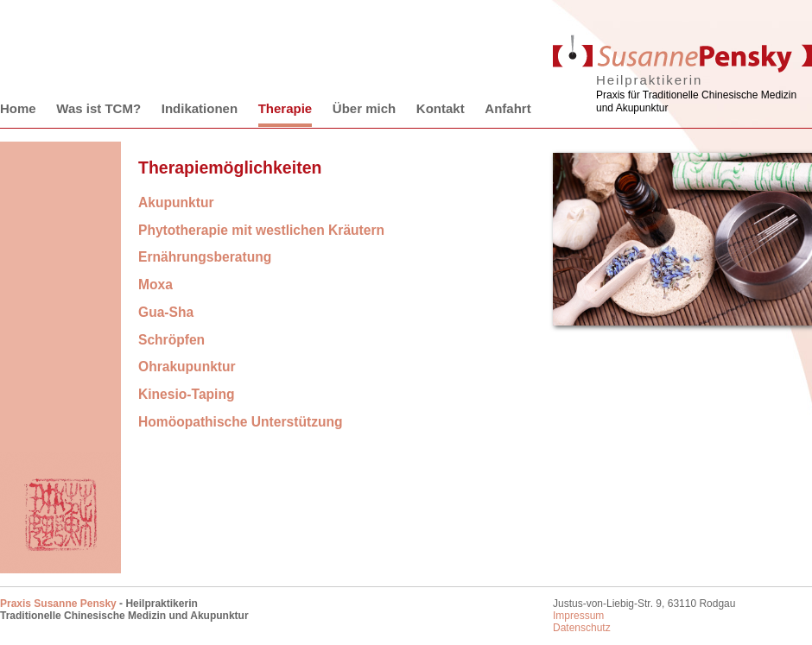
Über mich (364, 108)
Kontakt (441, 108)
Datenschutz (582, 628)
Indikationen (200, 108)
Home (18, 108)
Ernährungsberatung (205, 257)
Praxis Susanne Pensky (58, 604)
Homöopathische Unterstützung (241, 422)
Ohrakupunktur (187, 367)
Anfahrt (507, 108)
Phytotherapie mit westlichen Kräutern (261, 230)
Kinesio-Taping (186, 394)
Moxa (155, 285)
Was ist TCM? (98, 108)
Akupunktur (176, 202)
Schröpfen (171, 340)
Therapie (285, 108)
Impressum (578, 616)
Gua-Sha (166, 312)
